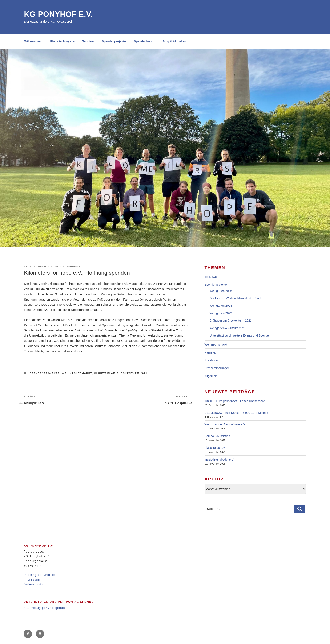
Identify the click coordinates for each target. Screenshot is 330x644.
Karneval (210, 352)
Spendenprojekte (114, 41)
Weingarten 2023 (221, 313)
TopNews (211, 277)
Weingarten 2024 (221, 306)
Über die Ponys (63, 41)
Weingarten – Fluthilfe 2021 (228, 328)
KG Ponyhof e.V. (59, 14)
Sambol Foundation (217, 436)
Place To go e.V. (215, 448)
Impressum (32, 579)
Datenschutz (33, 584)
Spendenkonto (144, 41)
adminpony (71, 267)
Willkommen (33, 41)
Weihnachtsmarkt (77, 373)
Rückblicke (212, 360)
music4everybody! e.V (219, 459)
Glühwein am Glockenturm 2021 (121, 373)
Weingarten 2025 (221, 291)
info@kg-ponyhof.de (39, 575)
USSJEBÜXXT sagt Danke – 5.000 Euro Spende (236, 413)
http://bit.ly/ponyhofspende (45, 608)
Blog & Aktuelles (174, 41)
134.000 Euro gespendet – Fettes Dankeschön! (235, 401)
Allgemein (211, 376)
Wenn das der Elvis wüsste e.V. (225, 424)
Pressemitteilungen (217, 368)
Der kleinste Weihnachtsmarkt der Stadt (236, 298)
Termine (88, 41)
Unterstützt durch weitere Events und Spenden (240, 335)
